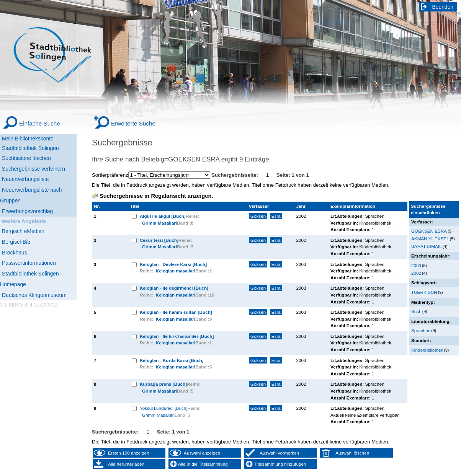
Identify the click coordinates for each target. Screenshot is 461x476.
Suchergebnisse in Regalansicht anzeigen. (156, 196)
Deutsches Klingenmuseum (34, 295)
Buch (416, 311)
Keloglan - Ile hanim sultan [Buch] (176, 312)
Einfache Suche (40, 123)
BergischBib (16, 242)
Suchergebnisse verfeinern (34, 169)
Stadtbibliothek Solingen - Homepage (31, 279)
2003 (416, 265)
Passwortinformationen (29, 263)
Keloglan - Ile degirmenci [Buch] (174, 288)
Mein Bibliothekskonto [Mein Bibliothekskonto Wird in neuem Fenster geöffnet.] (28, 139)
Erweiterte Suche (133, 123)
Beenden (443, 7)
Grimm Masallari (159, 223)
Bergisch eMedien (23, 231)
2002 (416, 273)
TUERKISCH (424, 292)
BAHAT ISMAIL (427, 246)
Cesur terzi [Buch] (159, 240)
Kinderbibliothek (427, 350)
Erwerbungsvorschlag (27, 211)
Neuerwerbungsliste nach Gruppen (31, 195)
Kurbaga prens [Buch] (163, 384)
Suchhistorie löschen (26, 158)
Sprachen (421, 330)
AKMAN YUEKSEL (430, 239)
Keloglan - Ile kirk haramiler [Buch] (177, 336)
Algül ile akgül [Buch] (163, 216)
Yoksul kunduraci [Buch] (164, 408)
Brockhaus (14, 253)
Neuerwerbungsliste (25, 179)
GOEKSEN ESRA (429, 231)
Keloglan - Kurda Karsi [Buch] (172, 360)
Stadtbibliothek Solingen (30, 148)
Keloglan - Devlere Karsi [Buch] (173, 264)
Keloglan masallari (176, 271)
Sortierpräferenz (110, 175)
